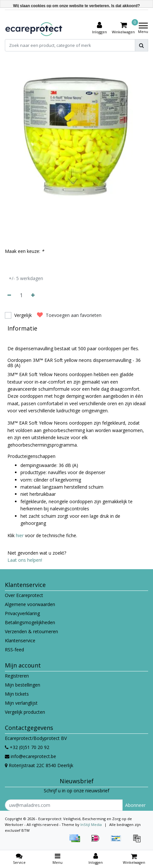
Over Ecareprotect (24, 595)
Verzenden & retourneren (31, 631)
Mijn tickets (17, 694)
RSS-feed (14, 650)
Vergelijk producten (25, 712)
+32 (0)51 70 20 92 (27, 747)
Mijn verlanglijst (21, 703)
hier (20, 535)
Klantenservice (20, 640)
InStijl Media (91, 825)
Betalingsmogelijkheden (30, 622)
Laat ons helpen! (25, 560)
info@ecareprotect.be (30, 756)
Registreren (17, 676)
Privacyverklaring (22, 613)
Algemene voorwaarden (30, 604)
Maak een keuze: (24, 251)
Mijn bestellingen (23, 685)
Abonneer (135, 805)
